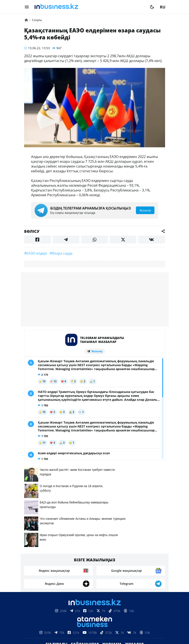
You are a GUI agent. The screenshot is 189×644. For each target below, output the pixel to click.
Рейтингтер (119, 563)
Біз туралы (57, 557)
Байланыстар (85, 557)
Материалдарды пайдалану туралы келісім (95, 611)
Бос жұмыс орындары (81, 563)
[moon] (152, 7)
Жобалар (134, 557)
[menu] (27, 7)
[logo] (89, 7)
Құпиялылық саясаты (95, 633)
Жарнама (112, 557)
